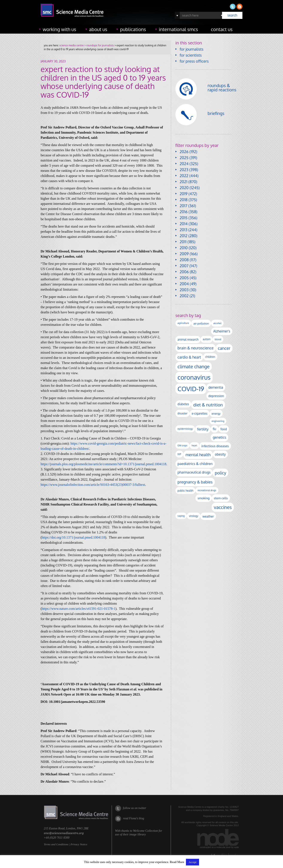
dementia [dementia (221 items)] (216, 387)
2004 (184, 284)
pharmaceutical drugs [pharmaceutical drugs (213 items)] (194, 472)
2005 (184, 278)
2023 (184, 170)
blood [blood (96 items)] (218, 339)
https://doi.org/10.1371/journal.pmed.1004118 (73, 537)
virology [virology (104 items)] (194, 516)
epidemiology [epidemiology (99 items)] (185, 429)
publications (133, 29)
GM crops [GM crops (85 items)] (183, 445)
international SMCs (178, 29)
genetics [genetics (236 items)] (219, 437)
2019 (184, 194)
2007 (184, 266)
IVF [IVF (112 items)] (179, 454)
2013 (184, 230)
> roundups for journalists (99, 45)
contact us (222, 29)
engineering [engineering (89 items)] (218, 421)
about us (98, 29)
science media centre (71, 45)
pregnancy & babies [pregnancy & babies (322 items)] (195, 482)
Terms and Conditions (56, 844)
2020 (184, 188)
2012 (184, 236)
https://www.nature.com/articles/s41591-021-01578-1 (78, 609)
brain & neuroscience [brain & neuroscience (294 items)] (196, 348)
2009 (184, 254)
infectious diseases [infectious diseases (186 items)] (215, 446)
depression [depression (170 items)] (216, 396)
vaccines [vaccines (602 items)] (223, 507)
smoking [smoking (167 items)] (204, 498)
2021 (184, 182)
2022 (184, 176)
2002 (184, 296)
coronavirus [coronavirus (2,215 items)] (194, 377)
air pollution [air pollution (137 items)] (201, 323)
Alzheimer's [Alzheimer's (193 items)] (222, 331)
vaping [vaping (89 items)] (181, 516)
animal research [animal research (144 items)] (188, 339)
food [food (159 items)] (224, 429)
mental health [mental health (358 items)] (198, 455)
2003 (184, 290)
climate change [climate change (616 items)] (194, 366)
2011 (183, 242)
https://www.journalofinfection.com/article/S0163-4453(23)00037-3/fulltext (93, 485)
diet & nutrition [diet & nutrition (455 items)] (208, 405)
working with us (59, 29)
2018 (184, 200)
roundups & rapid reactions (222, 88)
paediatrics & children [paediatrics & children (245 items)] (195, 464)
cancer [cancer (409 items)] (224, 348)
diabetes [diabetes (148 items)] (183, 404)
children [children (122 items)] (210, 357)
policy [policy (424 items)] (220, 473)
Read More (177, 862)
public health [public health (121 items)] (185, 491)
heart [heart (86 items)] (194, 445)
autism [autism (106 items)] (207, 339)
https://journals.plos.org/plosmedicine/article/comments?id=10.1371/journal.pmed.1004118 (103, 464)
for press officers (194, 61)
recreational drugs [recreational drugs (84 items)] (207, 490)
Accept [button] (192, 862)
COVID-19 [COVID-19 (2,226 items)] (191, 389)
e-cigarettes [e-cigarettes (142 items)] (200, 413)
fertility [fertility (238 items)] (203, 429)
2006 (184, 272)
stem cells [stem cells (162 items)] (221, 498)
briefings (216, 113)
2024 (184, 164)
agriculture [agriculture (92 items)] (183, 323)
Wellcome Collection (145, 831)
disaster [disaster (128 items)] (183, 413)
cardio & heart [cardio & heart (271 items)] (189, 357)
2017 (183, 206)
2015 (184, 218)
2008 (184, 260)
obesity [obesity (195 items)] (220, 454)
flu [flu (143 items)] (215, 429)
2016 (184, 212)
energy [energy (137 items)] (216, 413)
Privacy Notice (79, 844)
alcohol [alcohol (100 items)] (217, 323)
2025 (184, 158)
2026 (184, 152)
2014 (184, 224)
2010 (184, 248)
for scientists (191, 55)
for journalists (192, 49)
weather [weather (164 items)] (208, 516)
